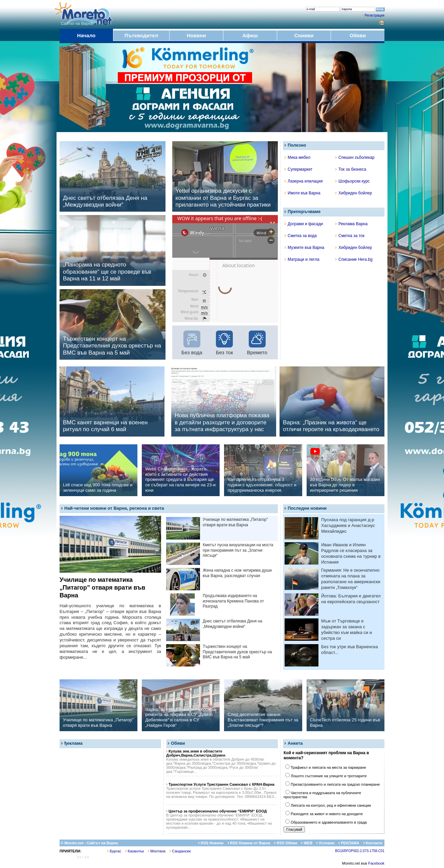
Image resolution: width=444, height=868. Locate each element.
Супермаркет (298, 169)
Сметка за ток (350, 236)
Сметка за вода (301, 236)
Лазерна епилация (304, 181)
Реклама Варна (351, 224)
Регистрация (375, 15)
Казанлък (135, 851)
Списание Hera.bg (354, 259)
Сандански (180, 851)
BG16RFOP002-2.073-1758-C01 (360, 851)
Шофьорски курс (352, 181)
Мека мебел (297, 157)
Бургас (114, 851)
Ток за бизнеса (351, 169)
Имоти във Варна (303, 193)
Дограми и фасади (304, 224)
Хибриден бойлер (354, 193)
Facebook (376, 863)
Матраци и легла (302, 259)
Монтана (157, 851)
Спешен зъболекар (355, 157)
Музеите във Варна (304, 248)
